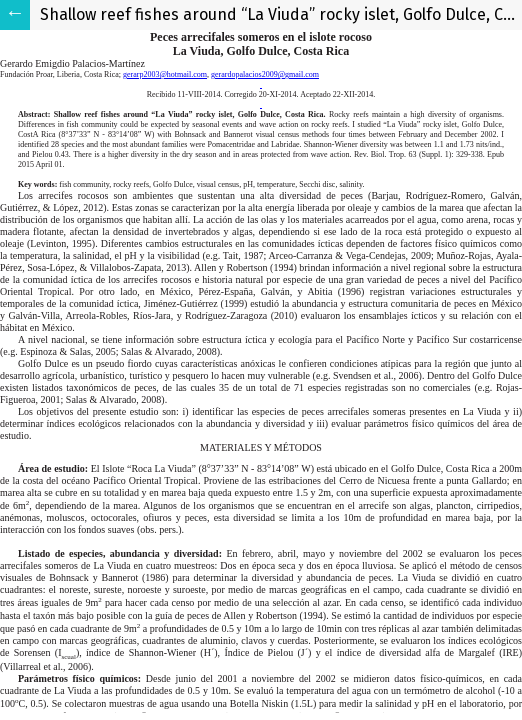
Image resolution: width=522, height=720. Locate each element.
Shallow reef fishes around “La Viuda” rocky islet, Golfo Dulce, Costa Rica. (281, 14)
